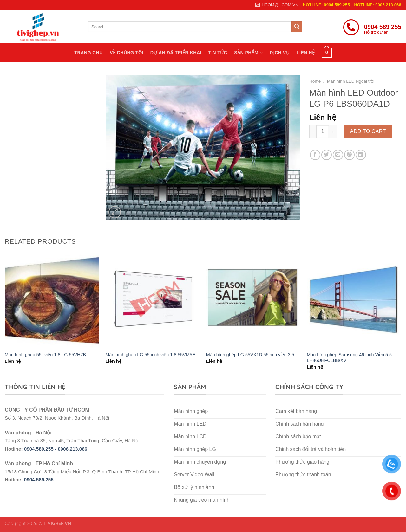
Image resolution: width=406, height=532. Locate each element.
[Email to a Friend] (338, 155)
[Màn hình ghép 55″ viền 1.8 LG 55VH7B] (52, 300)
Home (315, 81)
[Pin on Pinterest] (349, 155)
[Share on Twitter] (327, 155)
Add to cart (368, 131)
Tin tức (218, 53)
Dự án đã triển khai (176, 53)
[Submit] (297, 27)
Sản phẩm (248, 53)
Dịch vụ (280, 53)
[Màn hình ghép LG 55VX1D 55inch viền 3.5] (253, 300)
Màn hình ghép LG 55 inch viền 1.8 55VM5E (150, 355)
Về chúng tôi (127, 53)
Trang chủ (88, 53)
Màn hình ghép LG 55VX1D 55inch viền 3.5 (250, 355)
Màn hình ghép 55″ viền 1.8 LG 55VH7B (45, 355)
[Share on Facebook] (315, 155)
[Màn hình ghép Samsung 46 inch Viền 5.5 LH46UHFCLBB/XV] (354, 300)
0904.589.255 (39, 480)
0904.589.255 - (41, 449)
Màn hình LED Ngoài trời (351, 81)
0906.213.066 (72, 449)
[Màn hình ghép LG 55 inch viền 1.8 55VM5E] (153, 300)
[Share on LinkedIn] (361, 155)
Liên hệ (306, 53)
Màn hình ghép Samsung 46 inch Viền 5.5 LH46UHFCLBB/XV (349, 358)
